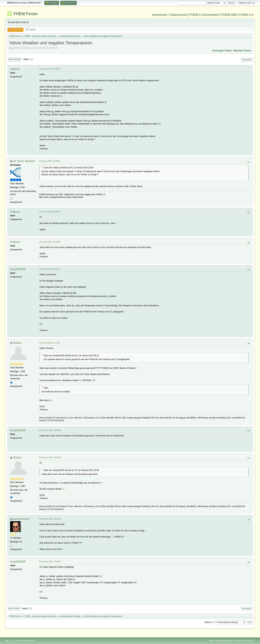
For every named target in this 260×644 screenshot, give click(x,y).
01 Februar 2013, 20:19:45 (50, 457)
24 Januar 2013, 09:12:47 (50, 269)
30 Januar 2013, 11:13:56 (50, 343)
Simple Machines (28, 641)
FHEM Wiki (229, 15)
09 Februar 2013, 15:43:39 (50, 519)
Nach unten (14, 59)
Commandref (210, 15)
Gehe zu (208, 622)
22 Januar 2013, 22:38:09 (50, 69)
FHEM (194, 15)
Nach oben (14, 608)
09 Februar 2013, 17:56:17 (50, 562)
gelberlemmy (21, 519)
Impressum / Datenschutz (170, 15)
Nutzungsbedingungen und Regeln (228, 641)
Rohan (17, 343)
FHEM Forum (26, 14)
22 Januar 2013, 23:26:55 (50, 212)
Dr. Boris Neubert (24, 161)
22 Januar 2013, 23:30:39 (50, 242)
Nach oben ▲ (249, 641)
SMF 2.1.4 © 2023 (12, 641)
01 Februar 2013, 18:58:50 (50, 430)
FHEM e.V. (247, 15)
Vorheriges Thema (222, 51)
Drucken (246, 60)
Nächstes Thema (242, 51)
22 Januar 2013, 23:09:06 (50, 161)
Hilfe (211, 641)
